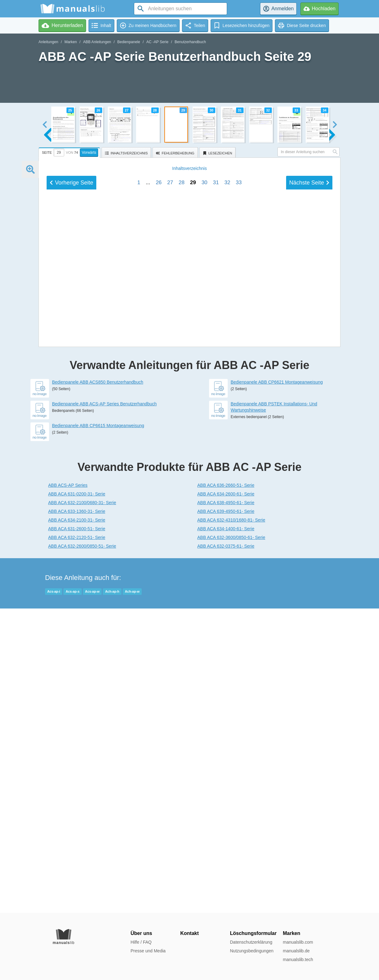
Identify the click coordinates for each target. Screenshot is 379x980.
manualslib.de (296, 951)
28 (182, 611)
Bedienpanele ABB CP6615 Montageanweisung (98, 730)
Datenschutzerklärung (251, 942)
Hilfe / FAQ (141, 942)
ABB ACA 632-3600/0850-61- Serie (231, 842)
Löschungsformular (253, 933)
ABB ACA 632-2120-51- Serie (77, 842)
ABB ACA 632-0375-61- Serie (226, 850)
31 (216, 611)
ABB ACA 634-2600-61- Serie (226, 798)
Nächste (309, 611)
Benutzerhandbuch (190, 42)
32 (227, 611)
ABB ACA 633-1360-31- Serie (77, 816)
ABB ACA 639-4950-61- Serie (226, 816)
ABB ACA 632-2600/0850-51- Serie (82, 850)
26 (159, 611)
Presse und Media (148, 951)
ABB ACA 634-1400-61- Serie (226, 833)
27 (170, 611)
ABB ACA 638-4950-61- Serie (226, 807)
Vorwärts (89, 153)
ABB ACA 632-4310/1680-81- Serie (231, 824)
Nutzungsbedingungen (252, 951)
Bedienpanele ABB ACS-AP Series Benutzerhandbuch (105, 708)
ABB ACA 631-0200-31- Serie (77, 798)
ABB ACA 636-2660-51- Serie (226, 790)
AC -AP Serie (157, 42)
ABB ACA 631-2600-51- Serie (77, 833)
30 (205, 611)
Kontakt (189, 933)
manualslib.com (298, 942)
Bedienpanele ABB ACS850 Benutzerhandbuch (98, 686)
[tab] (70, 152)
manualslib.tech (298, 959)
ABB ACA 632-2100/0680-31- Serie (82, 807)
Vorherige (71, 611)
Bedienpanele (129, 42)
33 (239, 611)
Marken (71, 42)
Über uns (141, 933)
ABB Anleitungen (97, 42)
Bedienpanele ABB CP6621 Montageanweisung (277, 686)
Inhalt (189, 597)
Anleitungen (48, 42)
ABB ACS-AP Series (68, 790)
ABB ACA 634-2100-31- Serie (77, 824)
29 (193, 611)
